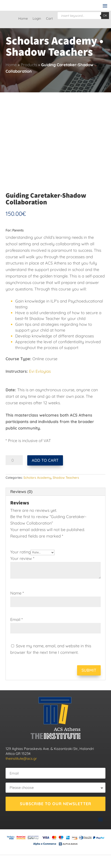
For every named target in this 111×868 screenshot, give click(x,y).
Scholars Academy (37, 478)
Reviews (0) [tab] (21, 492)
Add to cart (45, 460)
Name (17, 593)
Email (17, 619)
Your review (22, 558)
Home (23, 19)
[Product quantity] (14, 460)
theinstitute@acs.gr (21, 758)
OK (105, 15)
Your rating (20, 552)
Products (29, 65)
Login (37, 19)
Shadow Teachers (66, 478)
